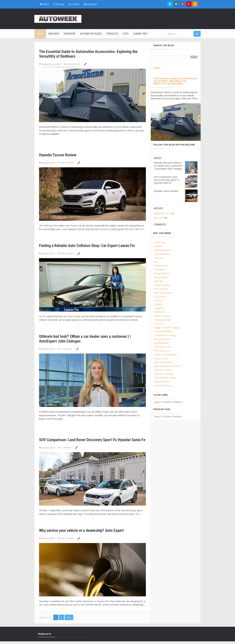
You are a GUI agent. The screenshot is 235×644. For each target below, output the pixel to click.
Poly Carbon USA (163, 347)
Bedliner (158, 246)
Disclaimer (91, 4)
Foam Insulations (163, 385)
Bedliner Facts (161, 266)
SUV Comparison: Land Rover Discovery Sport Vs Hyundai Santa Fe (88, 437)
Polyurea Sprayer (163, 320)
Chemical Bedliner (163, 331)
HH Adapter (160, 270)
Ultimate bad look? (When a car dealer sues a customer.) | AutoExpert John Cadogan (84, 335)
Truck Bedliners (162, 254)
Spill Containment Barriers (167, 366)
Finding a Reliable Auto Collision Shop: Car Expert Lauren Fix (89, 242)
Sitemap (59, 4)
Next (69, 620)
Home (157, 68)
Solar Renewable (162, 250)
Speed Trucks (161, 358)
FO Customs (160, 297)
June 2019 (159, 218)
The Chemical (161, 289)
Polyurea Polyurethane (165, 355)
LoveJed (158, 304)
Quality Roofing (162, 285)
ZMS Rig (158, 281)
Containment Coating (165, 335)
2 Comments (68, 345)
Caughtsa (159, 308)
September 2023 (162, 213)
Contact (74, 4)
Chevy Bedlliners (162, 273)
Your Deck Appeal (163, 293)
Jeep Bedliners (161, 277)
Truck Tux (159, 324)
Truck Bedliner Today (165, 378)
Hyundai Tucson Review (63, 151)
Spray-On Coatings (163, 374)
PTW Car (158, 300)
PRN (156, 262)
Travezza (159, 258)
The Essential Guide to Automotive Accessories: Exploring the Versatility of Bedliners (88, 52)
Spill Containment (163, 362)
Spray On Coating (163, 370)
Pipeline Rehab (161, 343)
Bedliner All (160, 312)
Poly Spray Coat (162, 351)
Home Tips (159, 243)
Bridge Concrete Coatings (167, 327)
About (44, 4)
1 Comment (67, 447)
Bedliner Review (162, 316)
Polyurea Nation (162, 382)
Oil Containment (162, 339)
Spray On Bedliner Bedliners (59, 67)
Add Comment (75, 62)
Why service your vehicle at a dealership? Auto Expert (86, 531)
